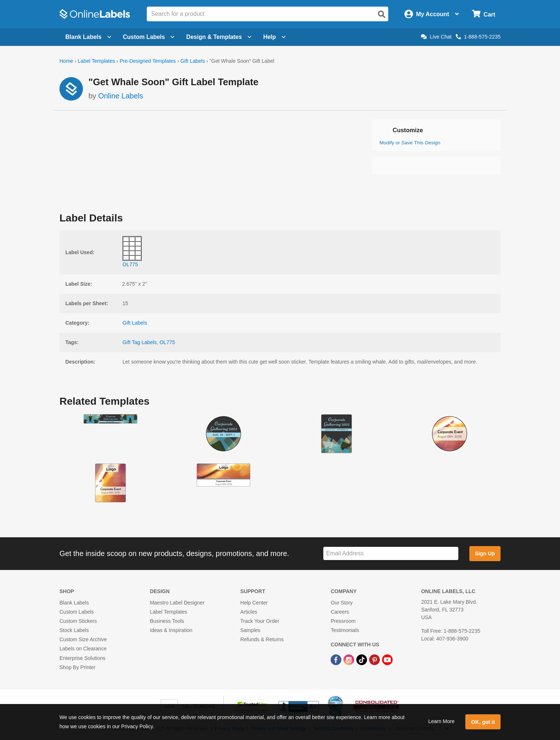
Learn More (441, 721)
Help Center (254, 603)
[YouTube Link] (387, 660)
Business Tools (167, 621)
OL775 (167, 342)
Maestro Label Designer (177, 603)
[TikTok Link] (362, 660)
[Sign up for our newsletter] (391, 554)
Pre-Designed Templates (148, 61)
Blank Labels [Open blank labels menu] (88, 37)
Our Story (342, 603)
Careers (340, 612)
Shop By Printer (77, 667)
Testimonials (345, 630)
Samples (250, 630)
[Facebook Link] (337, 660)
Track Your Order (260, 621)
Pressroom (343, 621)
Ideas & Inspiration (171, 630)
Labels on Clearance (83, 649)
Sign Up (485, 553)
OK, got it (483, 722)
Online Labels (121, 96)
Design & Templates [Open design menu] (219, 37)
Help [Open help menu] (274, 37)
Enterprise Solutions (82, 658)
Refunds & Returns (262, 639)
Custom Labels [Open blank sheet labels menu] (149, 37)
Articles (249, 612)
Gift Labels (192, 61)
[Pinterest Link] (375, 660)
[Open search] (382, 14)
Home (66, 61)
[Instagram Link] (350, 660)
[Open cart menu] (483, 14)
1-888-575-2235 (478, 37)
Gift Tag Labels (140, 342)
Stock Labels (74, 630)
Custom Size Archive (83, 639)
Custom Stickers (78, 621)
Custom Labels (77, 612)
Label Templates (97, 61)
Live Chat (436, 37)
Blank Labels (74, 603)
